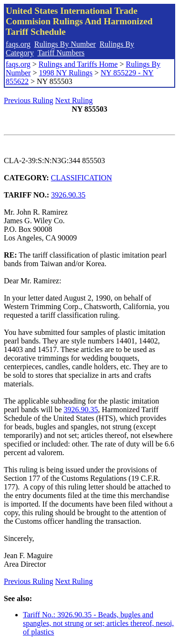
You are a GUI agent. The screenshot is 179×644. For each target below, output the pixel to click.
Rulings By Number (65, 44)
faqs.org (18, 44)
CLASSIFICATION (82, 178)
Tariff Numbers (61, 53)
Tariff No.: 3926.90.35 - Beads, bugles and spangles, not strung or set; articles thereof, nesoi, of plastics (98, 623)
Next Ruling (74, 100)
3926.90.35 (68, 195)
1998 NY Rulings (65, 73)
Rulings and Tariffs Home (78, 64)
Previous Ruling (29, 100)
